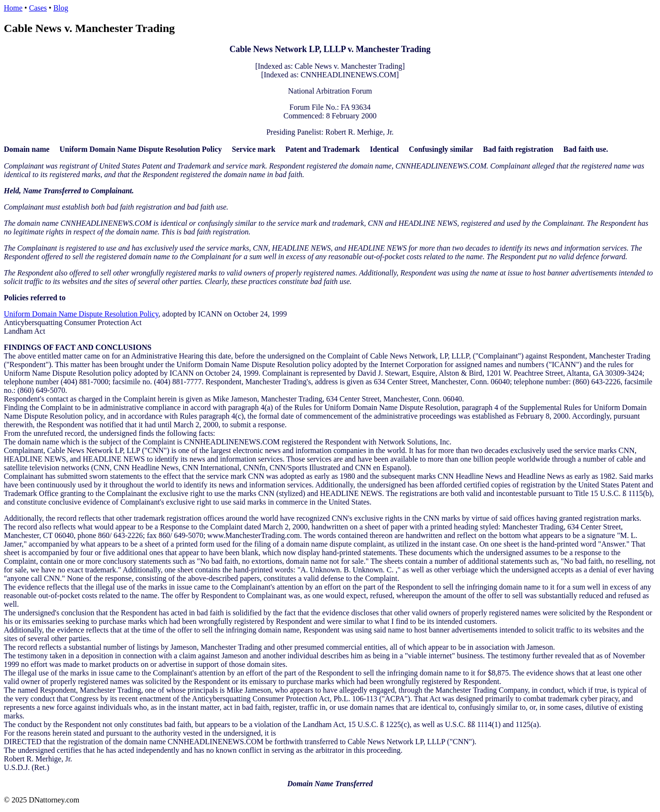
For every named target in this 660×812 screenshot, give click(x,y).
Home (13, 8)
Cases (38, 8)
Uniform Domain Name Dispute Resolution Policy (81, 314)
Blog (61, 8)
